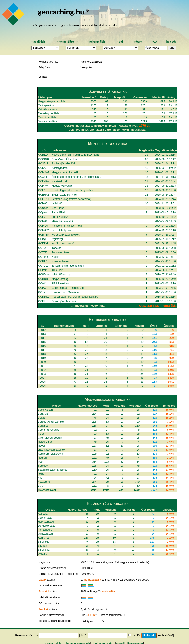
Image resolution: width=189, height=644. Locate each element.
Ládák (42, 580)
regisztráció (166, 636)
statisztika (108, 592)
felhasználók (97, 42)
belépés (171, 42)
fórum (138, 42)
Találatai (44, 592)
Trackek (44, 609)
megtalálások (67, 42)
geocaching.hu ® (64, 12)
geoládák (39, 42)
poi (121, 42)
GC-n (91, 615)
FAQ (154, 42)
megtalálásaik (92, 580)
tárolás (137, 636)
